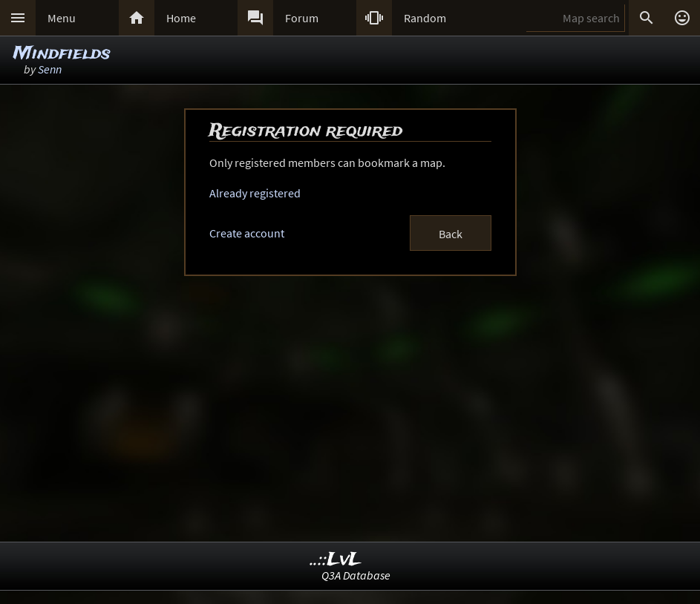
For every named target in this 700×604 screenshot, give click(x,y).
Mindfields (62, 54)
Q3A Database (356, 575)
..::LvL (336, 560)
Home (181, 18)
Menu (62, 18)
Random (425, 18)
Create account (247, 233)
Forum (302, 18)
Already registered (255, 193)
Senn (50, 69)
